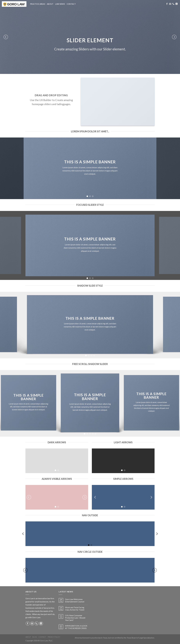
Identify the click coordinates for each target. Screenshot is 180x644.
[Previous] (6, 37)
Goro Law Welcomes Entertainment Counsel (75, 600)
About (50, 4)
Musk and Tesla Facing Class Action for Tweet (75, 609)
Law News (60, 4)
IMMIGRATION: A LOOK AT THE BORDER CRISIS (76, 627)
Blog (35, 637)
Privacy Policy (54, 637)
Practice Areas (38, 4)
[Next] (174, 37)
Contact (71, 4)
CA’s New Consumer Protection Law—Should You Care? (75, 618)
